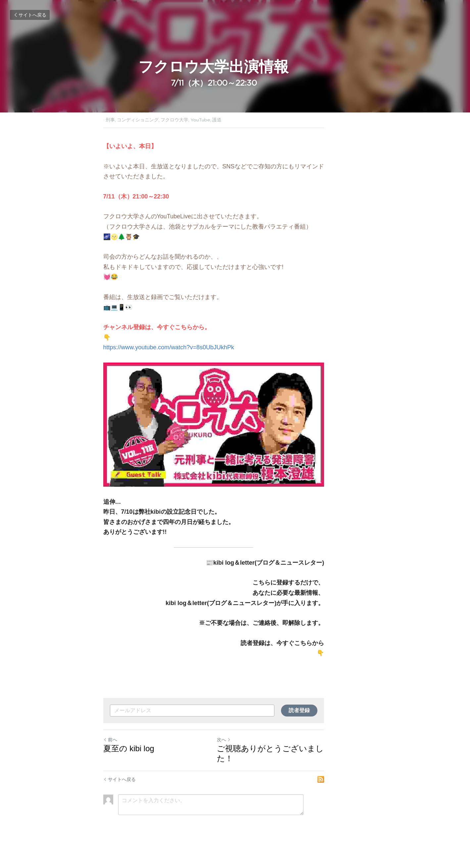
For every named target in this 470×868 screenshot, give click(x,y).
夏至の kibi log (129, 772)
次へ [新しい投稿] (245, 763)
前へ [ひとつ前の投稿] (110, 763)
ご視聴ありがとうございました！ (300, 772)
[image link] (235, 437)
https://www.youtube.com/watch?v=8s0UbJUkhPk (169, 347)
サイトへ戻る (30, 15)
